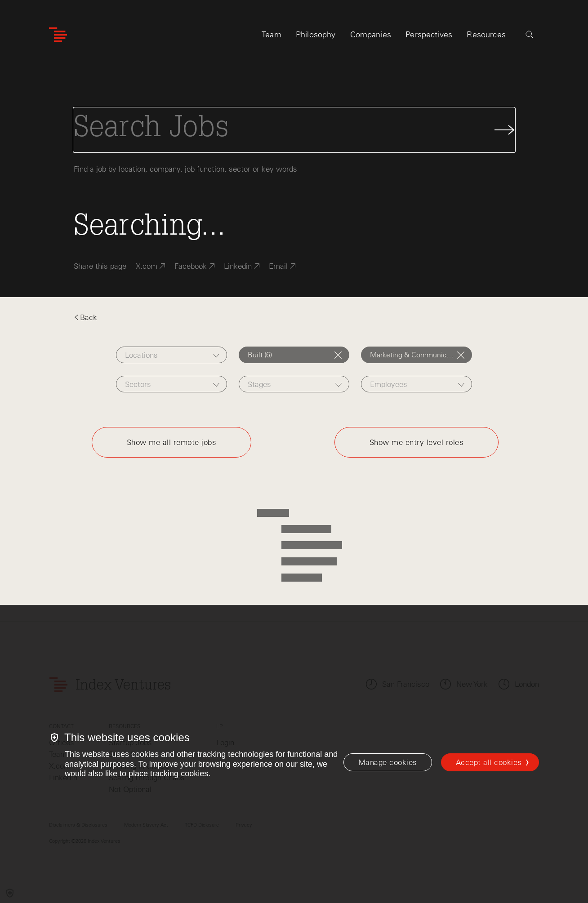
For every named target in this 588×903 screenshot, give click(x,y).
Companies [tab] (371, 35)
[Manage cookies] (388, 762)
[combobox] (171, 355)
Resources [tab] (486, 35)
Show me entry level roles (417, 442)
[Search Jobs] (294, 130)
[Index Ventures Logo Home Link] (58, 35)
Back (85, 317)
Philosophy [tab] (316, 35)
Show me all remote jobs (172, 442)
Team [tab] (272, 35)
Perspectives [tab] (429, 35)
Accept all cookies (489, 762)
